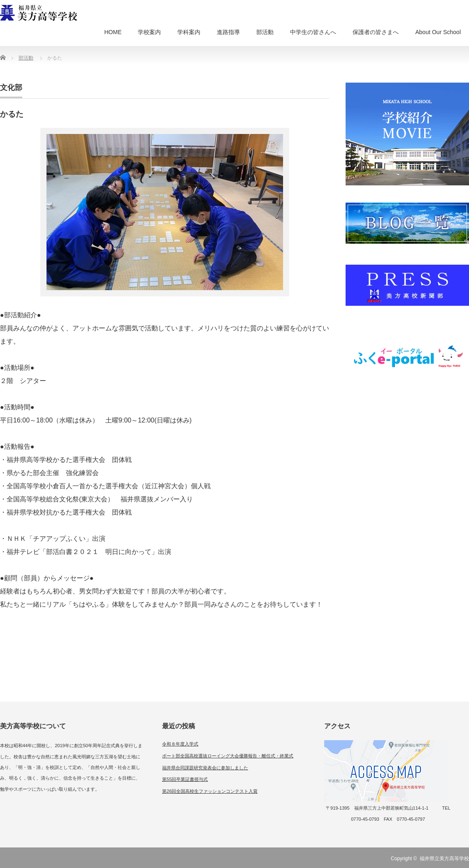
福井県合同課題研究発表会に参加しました (205, 768)
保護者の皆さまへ (376, 32)
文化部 (11, 88)
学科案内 (189, 32)
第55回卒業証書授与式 (185, 779)
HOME (113, 32)
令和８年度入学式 (180, 744)
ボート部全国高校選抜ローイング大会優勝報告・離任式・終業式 (228, 756)
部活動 (265, 32)
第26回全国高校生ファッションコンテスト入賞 (210, 791)
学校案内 (149, 32)
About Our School (438, 32)
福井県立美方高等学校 (444, 859)
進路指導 (228, 32)
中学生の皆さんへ (313, 32)
